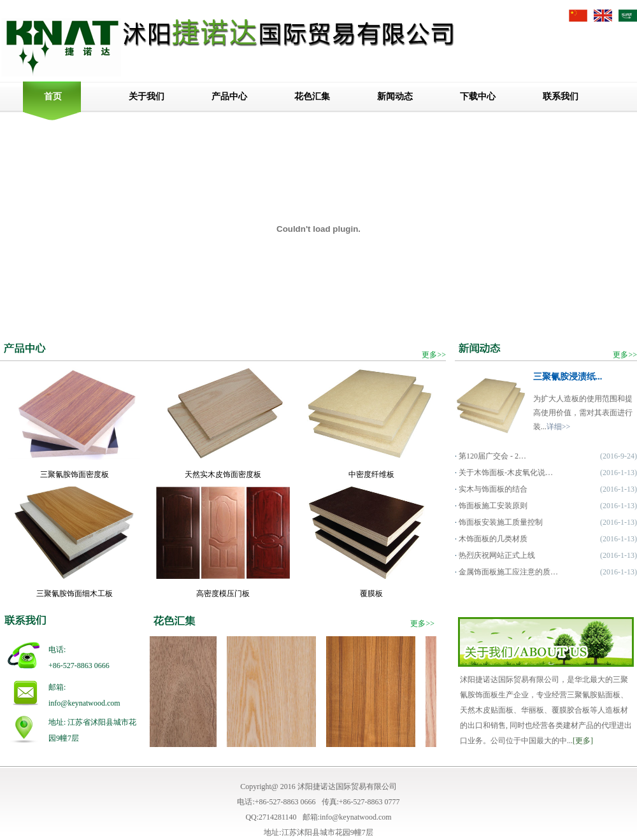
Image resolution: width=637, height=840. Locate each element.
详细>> (559, 427)
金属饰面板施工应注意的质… (508, 572)
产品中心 (229, 96)
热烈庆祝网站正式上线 (497, 555)
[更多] (583, 741)
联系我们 (561, 96)
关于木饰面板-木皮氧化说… (506, 473)
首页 (53, 96)
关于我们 (147, 96)
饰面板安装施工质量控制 (501, 522)
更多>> (434, 355)
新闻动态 (395, 96)
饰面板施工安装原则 (493, 506)
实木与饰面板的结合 (493, 489)
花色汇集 (312, 96)
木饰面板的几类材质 (493, 539)
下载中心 (478, 96)
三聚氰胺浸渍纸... (568, 377)
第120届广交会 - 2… (492, 456)
